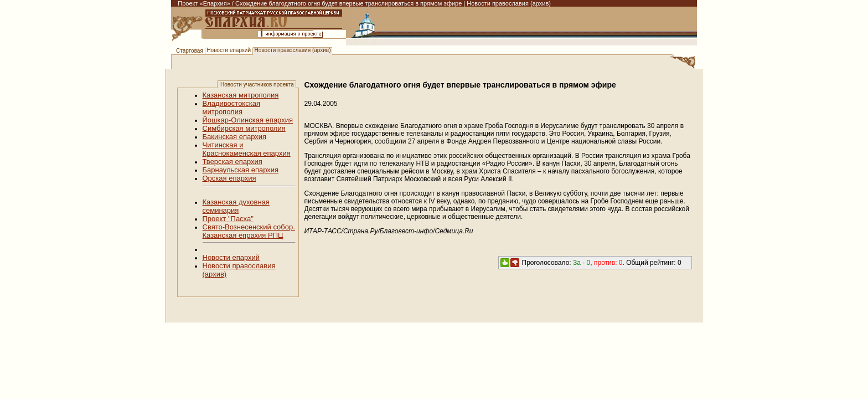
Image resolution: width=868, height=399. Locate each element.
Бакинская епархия (235, 137)
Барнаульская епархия (241, 170)
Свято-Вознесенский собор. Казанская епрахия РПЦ (249, 231)
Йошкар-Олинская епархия (248, 120)
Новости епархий (229, 50)
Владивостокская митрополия (231, 108)
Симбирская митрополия (244, 128)
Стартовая (190, 51)
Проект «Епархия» (204, 3)
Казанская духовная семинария (236, 206)
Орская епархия (229, 178)
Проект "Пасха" (228, 219)
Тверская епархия (232, 162)
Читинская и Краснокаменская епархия (247, 149)
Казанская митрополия (241, 95)
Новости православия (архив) (293, 50)
